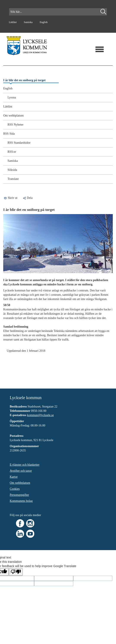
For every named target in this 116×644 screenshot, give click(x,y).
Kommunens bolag (21, 501)
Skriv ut (13, 198)
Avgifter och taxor (21, 471)
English (44, 22)
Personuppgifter (19, 495)
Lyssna (12, 97)
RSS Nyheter (16, 125)
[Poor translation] (16, 572)
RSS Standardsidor (19, 143)
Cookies (15, 489)
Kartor (14, 477)
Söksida (12, 170)
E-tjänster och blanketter (25, 465)
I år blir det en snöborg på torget (24, 80)
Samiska (29, 22)
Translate (13, 179)
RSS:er (12, 152)
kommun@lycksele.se (40, 415)
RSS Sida (9, 134)
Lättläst (13, 22)
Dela (27, 198)
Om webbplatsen (13, 116)
